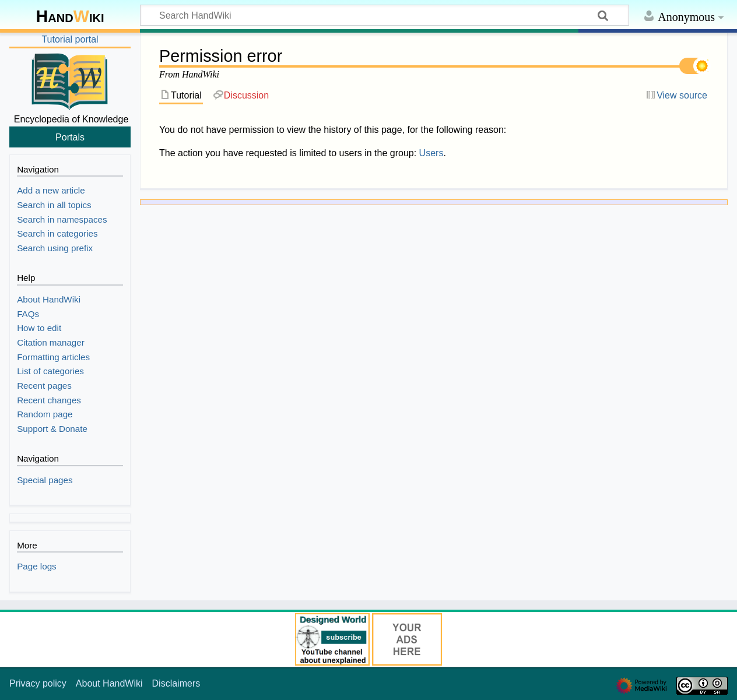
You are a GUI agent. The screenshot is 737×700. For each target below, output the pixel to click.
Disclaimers (176, 683)
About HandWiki (109, 683)
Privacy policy (38, 683)
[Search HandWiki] (385, 15)
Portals (70, 137)
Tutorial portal (70, 39)
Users (431, 153)
